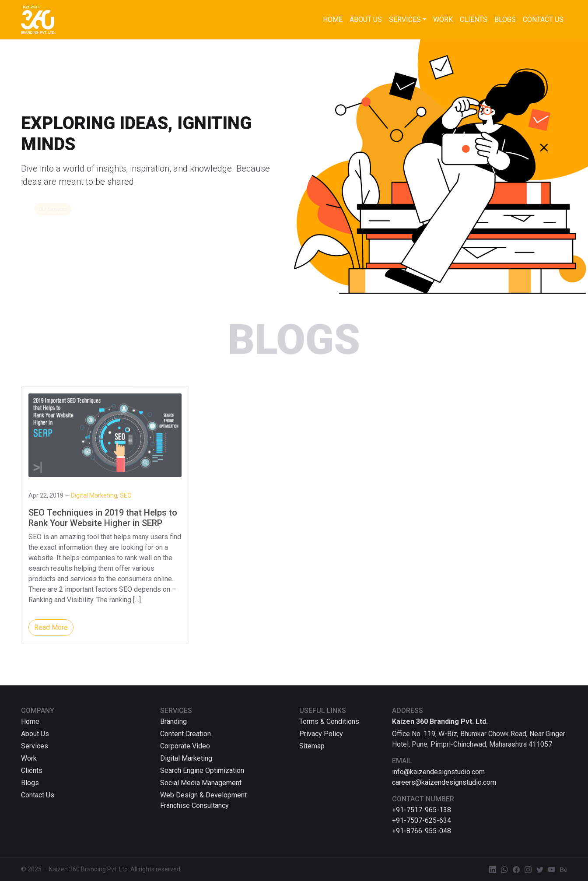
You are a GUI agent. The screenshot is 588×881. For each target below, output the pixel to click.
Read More (51, 627)
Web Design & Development (203, 795)
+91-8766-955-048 (422, 831)
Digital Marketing (186, 758)
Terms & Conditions (329, 721)
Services (405, 19)
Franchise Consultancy (194, 806)
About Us (366, 19)
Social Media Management (201, 783)
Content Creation (185, 734)
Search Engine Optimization (202, 770)
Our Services (53, 209)
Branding (173, 721)
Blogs (505, 19)
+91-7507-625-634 (422, 820)
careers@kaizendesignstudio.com (444, 782)
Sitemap (312, 746)
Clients (474, 19)
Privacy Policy (321, 734)
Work (443, 19)
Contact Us (543, 19)
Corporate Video (185, 746)
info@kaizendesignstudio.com (438, 772)
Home (333, 19)
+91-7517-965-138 (422, 810)
